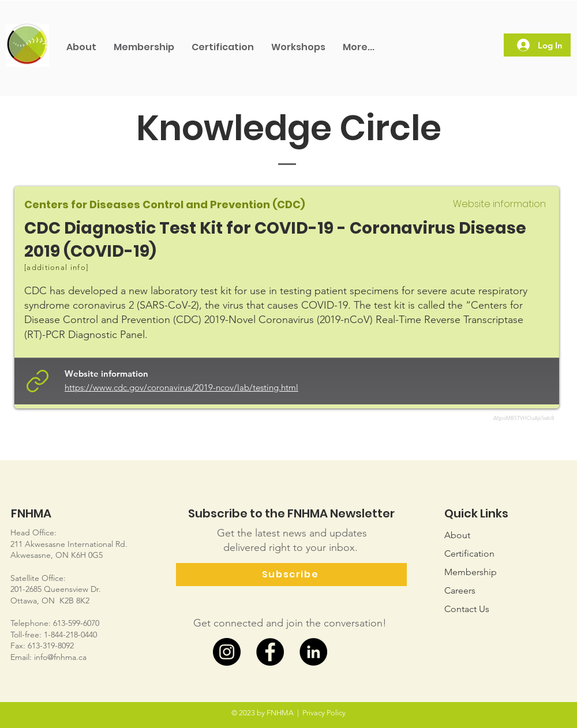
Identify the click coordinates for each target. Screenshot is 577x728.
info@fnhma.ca (60, 657)
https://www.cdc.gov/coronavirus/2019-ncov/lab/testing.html (181, 387)
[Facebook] (270, 652)
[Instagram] (227, 652)
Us (467, 609)
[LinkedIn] (313, 652)
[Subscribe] (291, 575)
